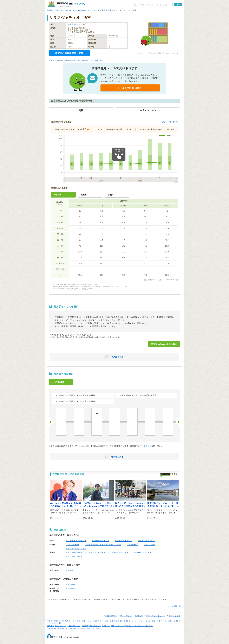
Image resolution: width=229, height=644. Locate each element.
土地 (176, 621)
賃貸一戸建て (110, 621)
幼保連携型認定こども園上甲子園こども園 (103, 545)
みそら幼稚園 (150, 545)
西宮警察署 (70, 588)
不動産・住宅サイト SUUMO (60, 10)
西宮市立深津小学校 (120, 553)
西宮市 (111, 10)
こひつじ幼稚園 (72, 545)
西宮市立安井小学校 (74, 553)
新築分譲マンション (131, 621)
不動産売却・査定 (74, 626)
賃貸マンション (87, 621)
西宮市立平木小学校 (74, 556)
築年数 (84, 195)
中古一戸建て (168, 621)
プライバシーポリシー (156, 616)
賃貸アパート (99, 621)
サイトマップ (126, 616)
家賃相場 (119, 621)
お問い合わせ (175, 616)
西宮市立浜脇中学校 (147, 541)
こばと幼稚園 (132, 545)
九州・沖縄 (95, 629)
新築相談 (85, 626)
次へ (178, 422)
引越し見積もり (95, 626)
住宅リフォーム (61, 626)
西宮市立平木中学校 (124, 541)
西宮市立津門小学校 (143, 553)
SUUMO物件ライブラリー (86, 10)
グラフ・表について (170, 122)
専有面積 (58, 195)
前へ (51, 422)
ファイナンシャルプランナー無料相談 (139, 626)
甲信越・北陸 (67, 629)
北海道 (50, 629)
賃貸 (79, 621)
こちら (147, 446)
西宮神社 (69, 571)
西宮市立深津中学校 (101, 541)
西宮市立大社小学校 (97, 553)
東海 (75, 629)
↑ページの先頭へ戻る (174, 606)
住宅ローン (106, 626)
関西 (79, 629)
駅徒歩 (110, 195)
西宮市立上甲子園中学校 (76, 541)
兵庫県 (102, 10)
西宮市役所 (70, 585)
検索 (179, 5)
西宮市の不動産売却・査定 (69, 53)
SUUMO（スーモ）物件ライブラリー (67, 4)
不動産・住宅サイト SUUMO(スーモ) (61, 621)
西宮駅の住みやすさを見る (164, 344)
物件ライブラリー (118, 626)
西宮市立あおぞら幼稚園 (76, 549)
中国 (88, 629)
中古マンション (145, 621)
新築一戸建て (157, 621)
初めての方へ (111, 616)
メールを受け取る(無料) (130, 88)
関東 (60, 629)
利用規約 (139, 616)
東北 (55, 629)
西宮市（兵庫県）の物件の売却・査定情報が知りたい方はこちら (76, 60)
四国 (84, 629)
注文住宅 (51, 626)
